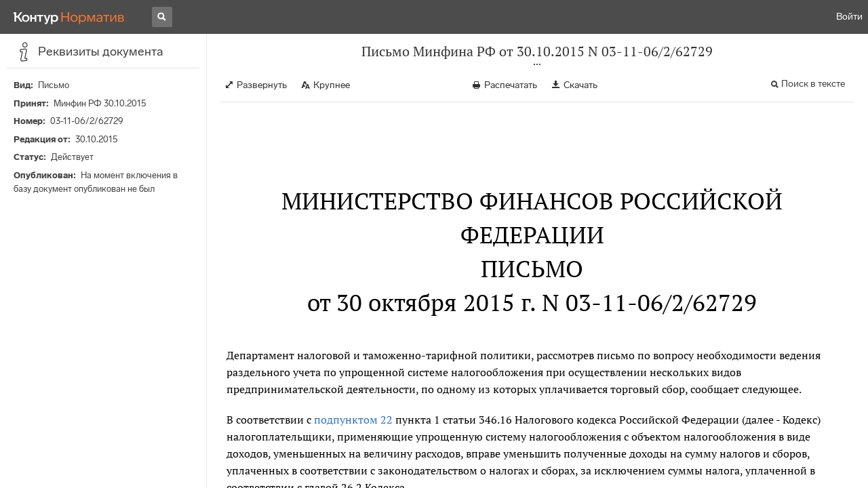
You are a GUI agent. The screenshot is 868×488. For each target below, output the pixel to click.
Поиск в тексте (813, 84)
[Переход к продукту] (69, 17)
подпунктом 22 (353, 420)
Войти (849, 17)
